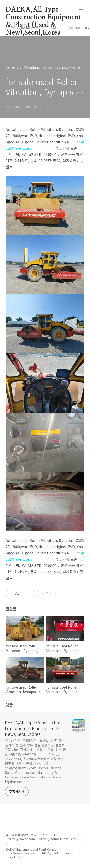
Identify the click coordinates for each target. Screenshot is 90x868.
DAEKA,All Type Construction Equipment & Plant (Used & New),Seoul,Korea (44, 10)
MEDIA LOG (79, 28)
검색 (70, 10)
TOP (80, 837)
